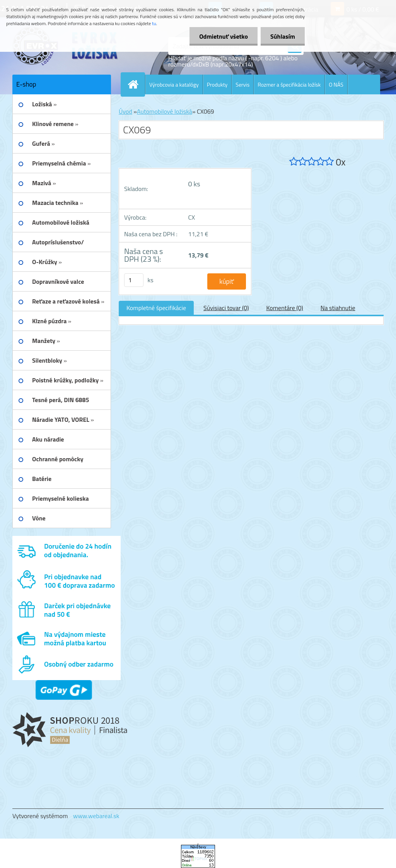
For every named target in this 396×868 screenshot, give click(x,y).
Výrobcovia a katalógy (174, 84)
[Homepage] (136, 84)
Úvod (125, 111)
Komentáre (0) (284, 308)
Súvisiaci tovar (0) (226, 308)
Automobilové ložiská (165, 111)
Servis (242, 84)
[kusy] (134, 280)
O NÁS (336, 84)
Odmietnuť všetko (224, 36)
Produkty (217, 84)
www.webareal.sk (96, 816)
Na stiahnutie (338, 308)
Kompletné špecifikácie (156, 308)
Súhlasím (283, 36)
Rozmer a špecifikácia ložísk (289, 84)
